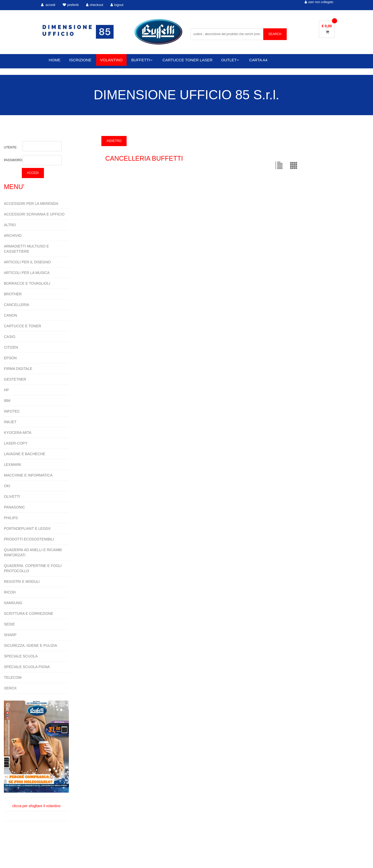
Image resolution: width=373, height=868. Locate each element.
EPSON (10, 358)
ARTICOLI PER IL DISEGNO (27, 262)
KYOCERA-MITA (18, 433)
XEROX (10, 688)
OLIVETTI (12, 497)
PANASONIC (14, 507)
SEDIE (9, 624)
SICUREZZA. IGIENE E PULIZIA (31, 645)
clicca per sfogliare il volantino (36, 754)
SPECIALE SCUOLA (21, 656)
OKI (7, 486)
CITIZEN (11, 347)
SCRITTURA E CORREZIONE (29, 614)
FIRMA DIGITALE (18, 369)
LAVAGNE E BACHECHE (25, 454)
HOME (55, 60)
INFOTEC (12, 411)
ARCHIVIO (13, 236)
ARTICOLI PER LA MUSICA (27, 273)
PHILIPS (11, 518)
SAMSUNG (13, 603)
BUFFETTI (142, 60)
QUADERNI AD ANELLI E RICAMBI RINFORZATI (33, 552)
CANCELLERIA (17, 305)
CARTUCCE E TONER (22, 326)
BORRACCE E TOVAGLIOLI (27, 283)
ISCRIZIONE (80, 60)
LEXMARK (13, 465)
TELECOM (13, 677)
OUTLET (230, 60)
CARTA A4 (258, 60)
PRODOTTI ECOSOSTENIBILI (29, 539)
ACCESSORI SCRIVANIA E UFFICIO (34, 214)
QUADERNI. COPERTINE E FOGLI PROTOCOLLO (33, 568)
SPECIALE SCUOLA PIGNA (27, 667)
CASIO (10, 337)
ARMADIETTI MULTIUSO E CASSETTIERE (26, 249)
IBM (7, 401)
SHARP (10, 635)
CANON (11, 315)
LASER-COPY (16, 443)
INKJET (10, 422)
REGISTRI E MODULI (22, 582)
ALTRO (10, 225)
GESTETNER (15, 379)
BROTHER (13, 294)
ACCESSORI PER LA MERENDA (31, 204)
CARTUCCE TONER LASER (188, 60)
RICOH (10, 592)
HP (6, 390)
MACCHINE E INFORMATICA (28, 475)
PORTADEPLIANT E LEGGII (27, 528)
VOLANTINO (111, 60)
